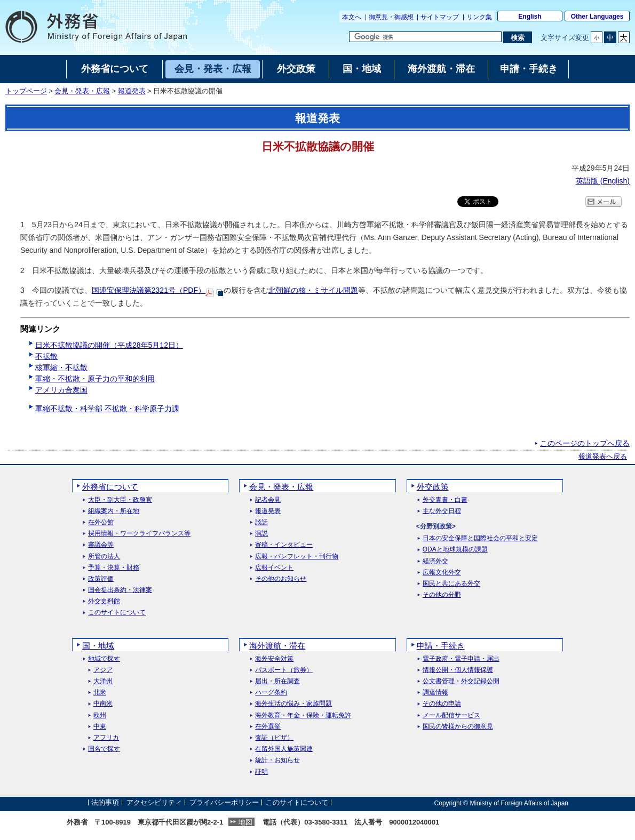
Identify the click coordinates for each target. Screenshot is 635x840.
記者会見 (268, 500)
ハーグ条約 (271, 693)
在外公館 (101, 522)
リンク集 (479, 17)
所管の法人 (104, 557)
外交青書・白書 (445, 500)
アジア (103, 670)
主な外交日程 (442, 511)
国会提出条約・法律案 (120, 590)
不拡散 (46, 356)
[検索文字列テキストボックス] (425, 37)
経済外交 (435, 561)
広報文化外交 (442, 573)
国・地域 (98, 646)
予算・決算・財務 (114, 568)
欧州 (100, 715)
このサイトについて (117, 613)
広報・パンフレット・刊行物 (297, 557)
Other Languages (597, 17)
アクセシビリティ (154, 803)
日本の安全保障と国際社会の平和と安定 (480, 538)
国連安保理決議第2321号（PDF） (149, 290)
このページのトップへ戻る (585, 443)
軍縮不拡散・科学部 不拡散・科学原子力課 (107, 409)
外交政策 (433, 487)
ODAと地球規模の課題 (455, 550)
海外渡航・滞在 (277, 646)
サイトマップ (440, 17)
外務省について (110, 487)
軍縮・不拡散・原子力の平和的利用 (95, 379)
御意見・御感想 (391, 17)
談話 (261, 522)
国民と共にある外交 (451, 584)
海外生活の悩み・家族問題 (293, 704)
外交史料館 (104, 601)
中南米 (103, 704)
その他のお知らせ (281, 579)
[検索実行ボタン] (517, 37)
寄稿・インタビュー (284, 545)
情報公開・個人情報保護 (458, 670)
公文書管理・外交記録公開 (461, 681)
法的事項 (105, 803)
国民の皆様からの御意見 (458, 727)
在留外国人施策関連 (284, 749)
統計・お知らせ (277, 760)
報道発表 (132, 91)
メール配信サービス (451, 715)
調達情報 (435, 693)
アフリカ (106, 738)
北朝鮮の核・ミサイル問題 (313, 290)
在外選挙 (268, 727)
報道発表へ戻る (603, 457)
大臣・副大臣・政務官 (120, 500)
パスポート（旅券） (284, 670)
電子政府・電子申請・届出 (461, 659)
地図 (245, 822)
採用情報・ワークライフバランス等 (139, 534)
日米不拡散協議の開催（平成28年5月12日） (109, 345)
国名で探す (104, 749)
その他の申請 (442, 704)
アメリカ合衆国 (61, 390)
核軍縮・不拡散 (61, 367)
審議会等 (101, 545)
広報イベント (274, 568)
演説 (261, 534)
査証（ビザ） (274, 738)
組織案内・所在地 (114, 511)
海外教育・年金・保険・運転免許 (303, 715)
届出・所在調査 (277, 681)
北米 (100, 693)
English (530, 17)
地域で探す (104, 659)
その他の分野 (442, 595)
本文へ (352, 17)
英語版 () (603, 181)
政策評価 (101, 579)
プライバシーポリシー (224, 803)
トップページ (26, 91)
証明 (261, 772)
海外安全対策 (274, 659)
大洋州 (103, 681)
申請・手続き (441, 646)
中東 (100, 727)
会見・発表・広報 (82, 91)
